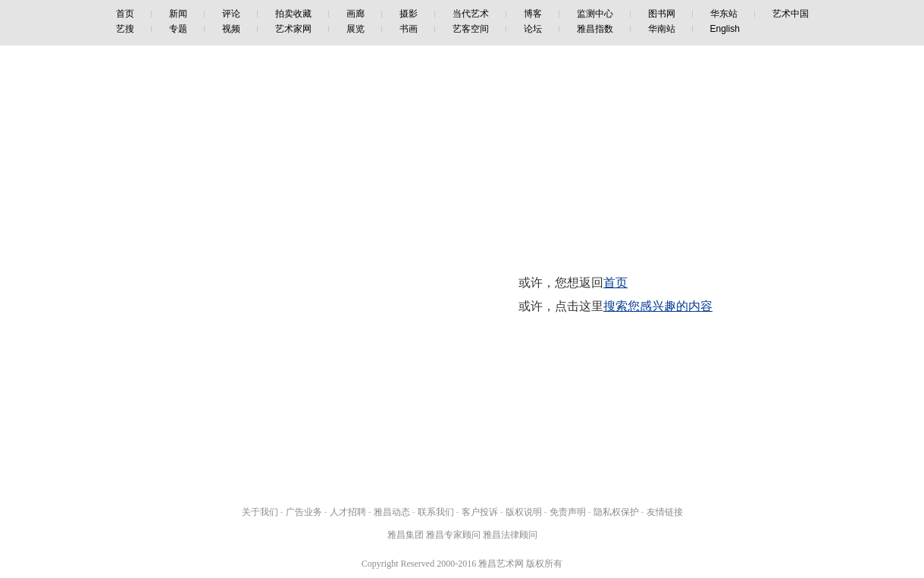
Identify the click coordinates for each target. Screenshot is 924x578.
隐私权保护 (616, 512)
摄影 (409, 14)
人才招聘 (348, 512)
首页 (125, 14)
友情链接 (665, 512)
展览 (356, 29)
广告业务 (304, 512)
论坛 (533, 29)
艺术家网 (293, 29)
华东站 (724, 14)
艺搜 (125, 29)
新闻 (178, 14)
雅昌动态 (392, 512)
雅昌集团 (406, 535)
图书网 (662, 14)
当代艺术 (471, 14)
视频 (231, 29)
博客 (533, 14)
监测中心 (595, 14)
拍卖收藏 (293, 14)
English (725, 29)
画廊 (356, 14)
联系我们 (436, 512)
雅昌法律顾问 (510, 535)
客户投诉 (480, 512)
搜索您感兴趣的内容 (658, 306)
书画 (409, 29)
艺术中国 (791, 14)
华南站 (662, 29)
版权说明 (524, 512)
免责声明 (568, 512)
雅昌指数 (595, 29)
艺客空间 (471, 29)
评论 (231, 14)
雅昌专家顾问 (453, 535)
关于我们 (260, 512)
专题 (178, 29)
